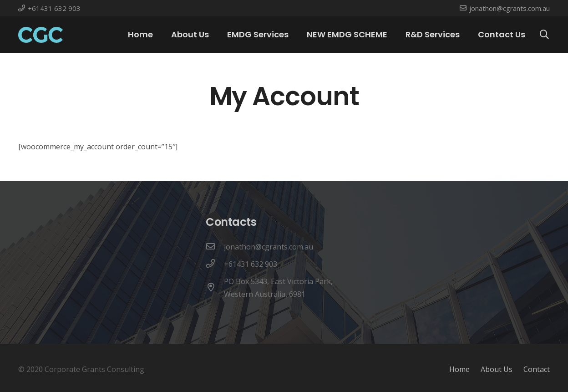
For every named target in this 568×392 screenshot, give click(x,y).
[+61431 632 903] (215, 264)
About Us (497, 369)
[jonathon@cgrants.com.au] (215, 247)
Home (459, 369)
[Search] (544, 35)
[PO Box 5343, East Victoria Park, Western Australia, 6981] (215, 288)
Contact (537, 369)
